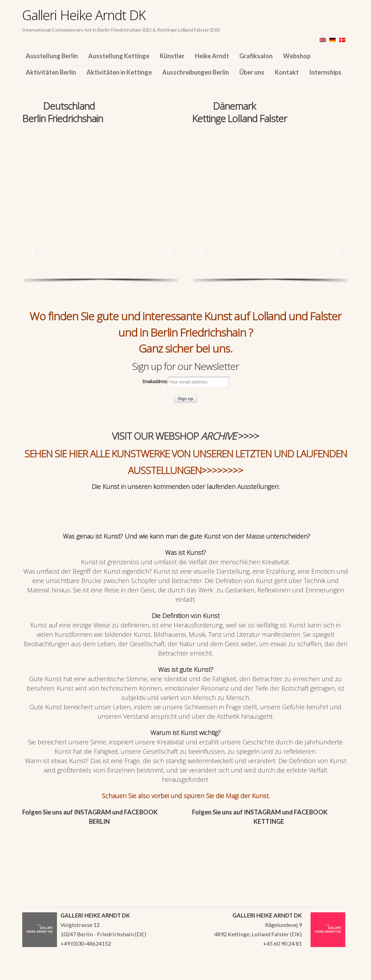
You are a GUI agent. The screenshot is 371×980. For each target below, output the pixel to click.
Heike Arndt (212, 56)
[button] (33, 253)
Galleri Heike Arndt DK (84, 15)
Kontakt (287, 72)
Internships (325, 72)
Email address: (186, 382)
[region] (101, 173)
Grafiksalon (256, 56)
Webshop (297, 56)
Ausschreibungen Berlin (196, 72)
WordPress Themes (336, 973)
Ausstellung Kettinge (119, 56)
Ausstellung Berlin (52, 56)
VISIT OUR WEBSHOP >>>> (185, 436)
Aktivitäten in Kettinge (119, 72)
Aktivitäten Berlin (51, 72)
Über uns (252, 72)
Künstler (172, 56)
